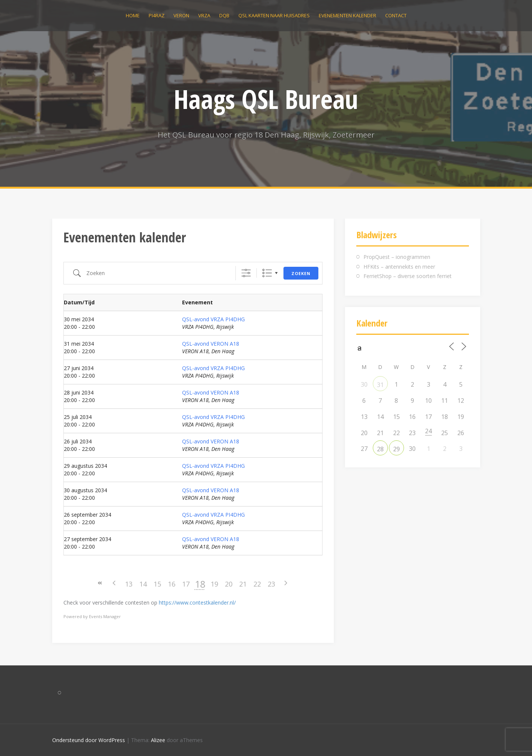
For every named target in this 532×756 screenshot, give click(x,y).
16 (172, 584)
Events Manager (105, 616)
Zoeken (301, 273)
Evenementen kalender (347, 15)
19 (214, 584)
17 (186, 584)
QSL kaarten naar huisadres (274, 15)
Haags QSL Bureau (266, 99)
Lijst (267, 273)
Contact (396, 15)
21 (243, 584)
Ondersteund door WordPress (89, 740)
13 (129, 584)
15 (157, 584)
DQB (224, 15)
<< (100, 583)
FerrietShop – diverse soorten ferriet (408, 276)
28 (380, 449)
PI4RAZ (157, 15)
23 (271, 584)
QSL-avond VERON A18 (211, 344)
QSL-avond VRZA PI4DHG (213, 319)
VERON (181, 15)
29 (396, 449)
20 (229, 584)
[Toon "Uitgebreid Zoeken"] (246, 273)
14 (143, 584)
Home (133, 15)
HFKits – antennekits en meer (399, 267)
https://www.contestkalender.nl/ (197, 603)
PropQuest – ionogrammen (397, 257)
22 (257, 584)
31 (380, 385)
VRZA (204, 15)
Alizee (158, 740)
